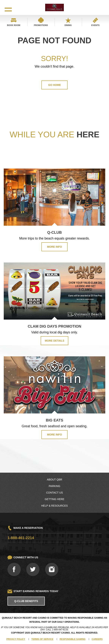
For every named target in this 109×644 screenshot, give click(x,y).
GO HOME (54, 85)
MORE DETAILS (55, 341)
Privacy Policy (16, 639)
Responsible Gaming (73, 639)
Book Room (14, 25)
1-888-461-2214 (21, 538)
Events (95, 25)
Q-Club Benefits (26, 601)
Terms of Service (42, 639)
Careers (97, 639)
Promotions (41, 25)
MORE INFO (54, 247)
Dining (68, 25)
